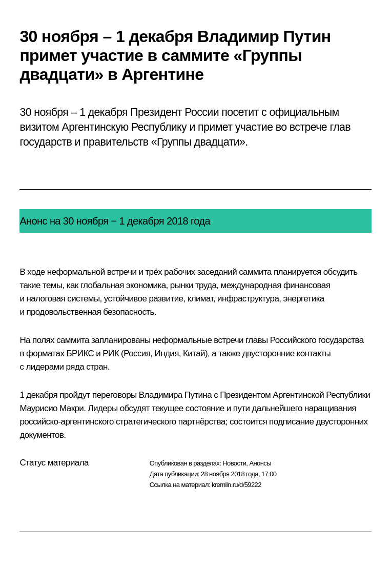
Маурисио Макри (52, 408)
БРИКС (80, 353)
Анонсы (260, 463)
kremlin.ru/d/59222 (236, 485)
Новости (234, 463)
